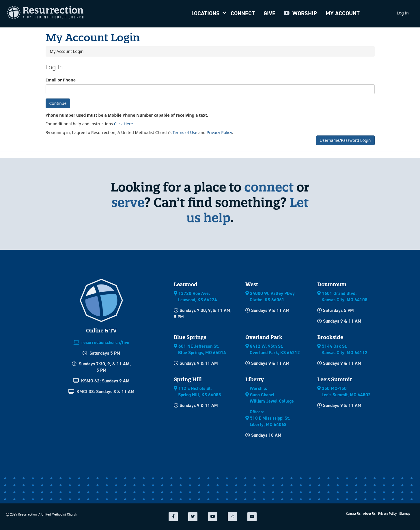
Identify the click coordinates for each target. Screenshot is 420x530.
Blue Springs (190, 337)
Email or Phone (61, 80)
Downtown (332, 284)
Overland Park (264, 337)
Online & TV (101, 331)
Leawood (186, 284)
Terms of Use (185, 132)
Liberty (255, 379)
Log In (403, 13)
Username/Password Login (345, 140)
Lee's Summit (335, 379)
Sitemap (405, 514)
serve (128, 202)
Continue (58, 103)
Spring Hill (188, 379)
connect (269, 187)
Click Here (124, 124)
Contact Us (353, 514)
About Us (369, 514)
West (252, 284)
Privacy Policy (219, 132)
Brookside (330, 337)
